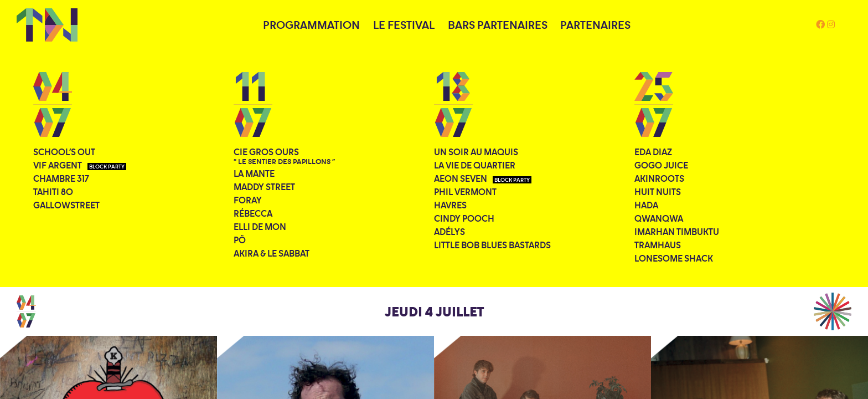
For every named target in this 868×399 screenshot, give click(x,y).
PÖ (240, 240)
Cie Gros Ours (284, 157)
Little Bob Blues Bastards (492, 245)
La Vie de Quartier (475, 165)
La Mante (254, 173)
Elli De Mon (260, 227)
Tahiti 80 (53, 192)
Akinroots (659, 178)
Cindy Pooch (464, 218)
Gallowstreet (66, 205)
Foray (248, 200)
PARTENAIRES (595, 25)
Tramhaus (658, 245)
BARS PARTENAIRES (498, 25)
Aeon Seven (483, 178)
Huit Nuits (658, 192)
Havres (450, 205)
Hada (646, 205)
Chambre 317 (61, 178)
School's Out (64, 152)
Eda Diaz (653, 152)
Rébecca (253, 213)
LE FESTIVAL (404, 25)
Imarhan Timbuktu (677, 232)
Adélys (449, 232)
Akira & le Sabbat (272, 253)
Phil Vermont (465, 192)
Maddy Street (264, 187)
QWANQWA (659, 218)
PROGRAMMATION (311, 25)
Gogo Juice (661, 165)
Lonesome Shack (674, 258)
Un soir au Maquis (476, 152)
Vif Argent (80, 165)
